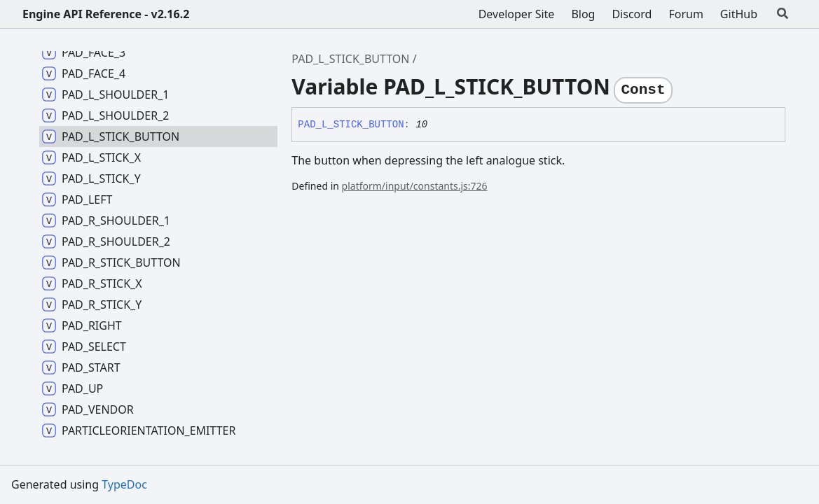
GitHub (739, 14)
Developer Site (517, 14)
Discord (632, 14)
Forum (686, 14)
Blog (583, 14)
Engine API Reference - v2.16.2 (106, 14)
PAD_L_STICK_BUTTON (350, 59)
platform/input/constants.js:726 (415, 186)
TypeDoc (124, 484)
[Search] (783, 14)
